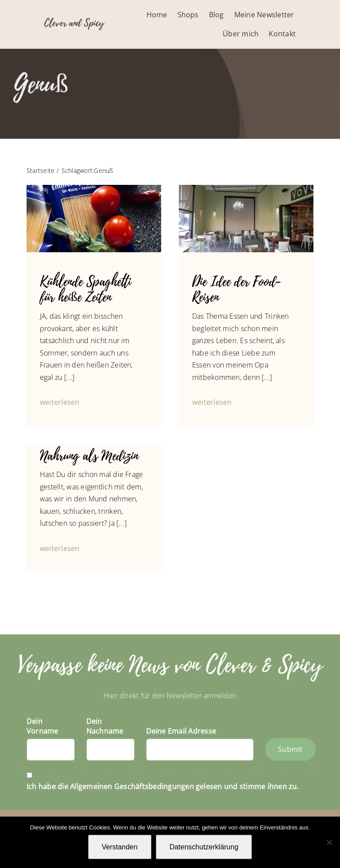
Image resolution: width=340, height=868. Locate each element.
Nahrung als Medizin (89, 456)
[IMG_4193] (94, 188)
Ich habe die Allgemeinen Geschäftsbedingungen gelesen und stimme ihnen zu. (163, 786)
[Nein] (329, 842)
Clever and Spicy (74, 23)
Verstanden (120, 847)
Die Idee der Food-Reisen (236, 290)
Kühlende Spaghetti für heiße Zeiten (85, 290)
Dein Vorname (42, 726)
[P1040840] (246, 188)
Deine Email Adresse (181, 731)
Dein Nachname (105, 726)
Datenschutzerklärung (204, 847)
